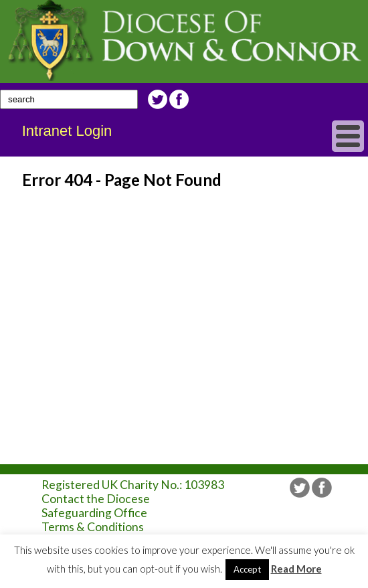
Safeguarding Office (94, 513)
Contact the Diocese (96, 499)
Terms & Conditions (93, 527)
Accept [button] (247, 569)
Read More (296, 569)
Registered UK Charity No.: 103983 (133, 485)
